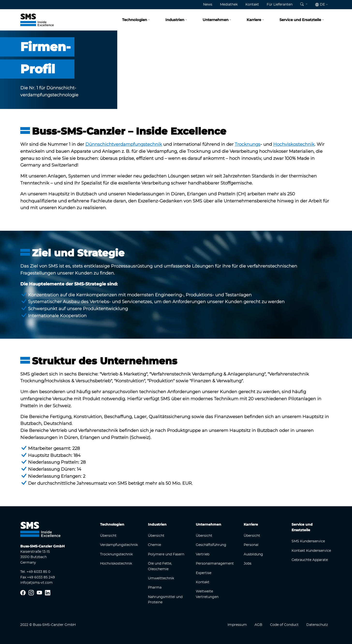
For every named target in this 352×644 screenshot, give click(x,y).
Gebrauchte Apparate (310, 560)
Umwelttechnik (161, 578)
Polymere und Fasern (166, 554)
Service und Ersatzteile (300, 20)
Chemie (154, 545)
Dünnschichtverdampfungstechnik (124, 144)
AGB (258, 625)
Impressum (237, 625)
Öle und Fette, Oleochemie (160, 566)
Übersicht (108, 536)
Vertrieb (203, 554)
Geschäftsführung (211, 545)
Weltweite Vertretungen (207, 594)
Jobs (248, 564)
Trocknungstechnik (116, 554)
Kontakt (252, 5)
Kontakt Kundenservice (311, 551)
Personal (251, 545)
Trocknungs (248, 144)
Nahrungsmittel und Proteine (165, 600)
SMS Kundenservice (308, 541)
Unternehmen (216, 20)
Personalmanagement (215, 564)
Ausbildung (253, 554)
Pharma (155, 588)
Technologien (135, 20)
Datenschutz (317, 625)
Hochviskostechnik (294, 144)
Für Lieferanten (280, 5)
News (208, 5)
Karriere (254, 20)
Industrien (175, 20)
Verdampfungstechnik (119, 545)
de (320, 5)
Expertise (204, 573)
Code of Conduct (284, 625)
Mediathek (229, 5)
